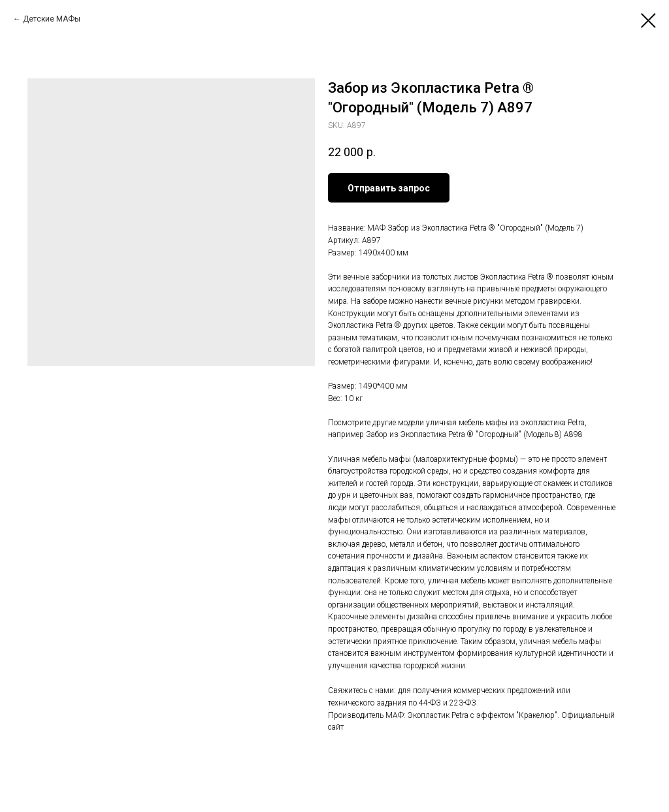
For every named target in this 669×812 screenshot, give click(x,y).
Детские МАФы (52, 19)
